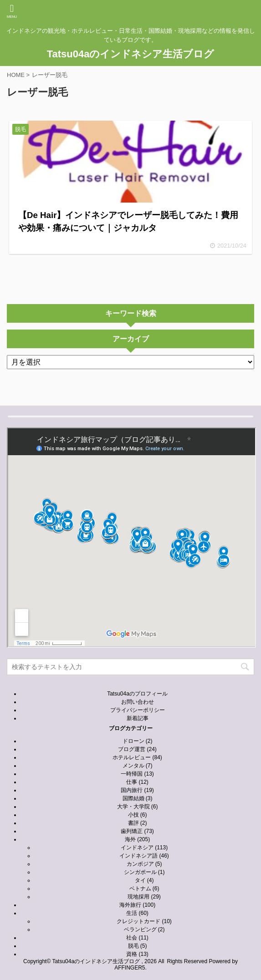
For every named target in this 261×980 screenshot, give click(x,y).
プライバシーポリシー (138, 710)
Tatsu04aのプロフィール (137, 694)
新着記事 (138, 718)
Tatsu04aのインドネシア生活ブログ (131, 54)
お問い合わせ (138, 702)
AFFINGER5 (130, 968)
